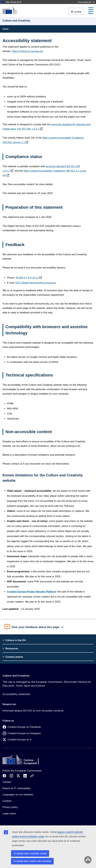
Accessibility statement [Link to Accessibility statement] (16, 694)
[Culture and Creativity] (10, 10)
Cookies (7, 801)
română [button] (76, 12)
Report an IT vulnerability (16, 788)
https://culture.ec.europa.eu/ (28, 51)
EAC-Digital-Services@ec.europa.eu (36, 283)
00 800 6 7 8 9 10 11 (27, 278)
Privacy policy (10, 807)
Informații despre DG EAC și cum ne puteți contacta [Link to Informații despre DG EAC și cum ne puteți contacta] (33, 711)
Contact (7, 782)
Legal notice (9, 814)
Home (5, 29)
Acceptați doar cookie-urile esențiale (32, 861)
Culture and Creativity (16, 676)
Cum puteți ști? (86, 2)
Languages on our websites (18, 795)
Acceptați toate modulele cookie (30, 853)
